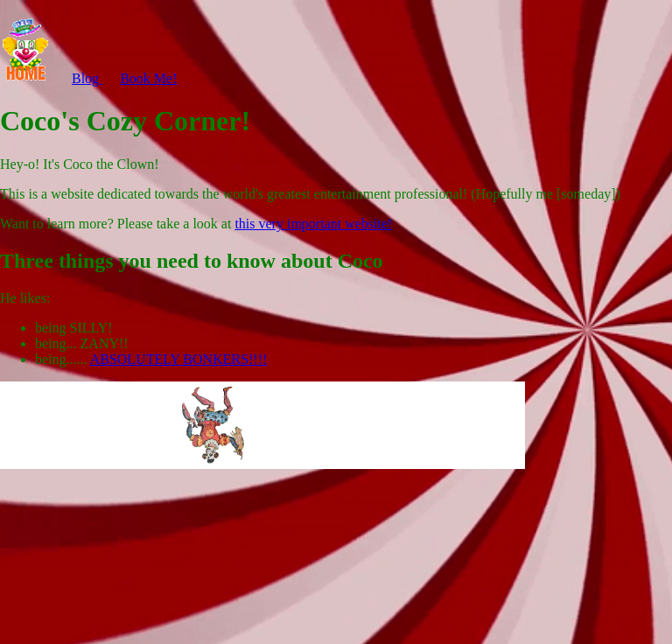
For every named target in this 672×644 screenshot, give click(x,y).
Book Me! (148, 78)
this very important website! (313, 224)
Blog (87, 78)
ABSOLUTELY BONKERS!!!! (179, 359)
